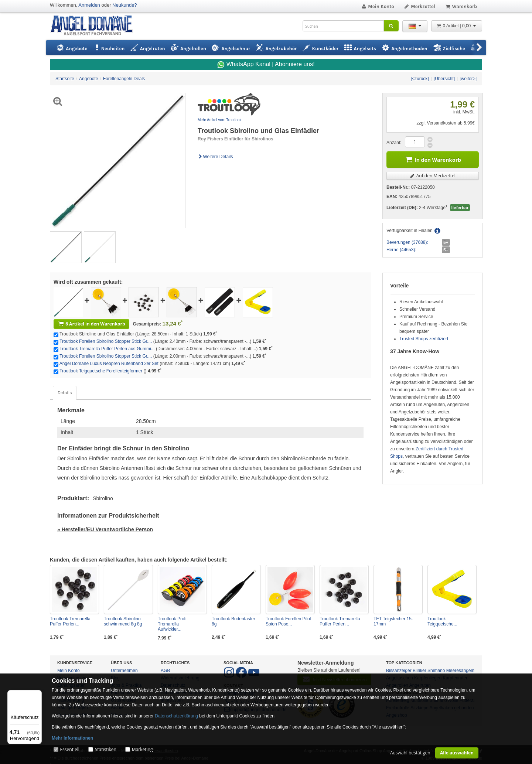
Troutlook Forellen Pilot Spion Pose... (288, 621)
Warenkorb (461, 6)
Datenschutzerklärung (176, 716)
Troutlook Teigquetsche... (442, 621)
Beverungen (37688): (407, 242)
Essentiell (69, 749)
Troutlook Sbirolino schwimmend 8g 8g (123, 621)
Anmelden (89, 5)
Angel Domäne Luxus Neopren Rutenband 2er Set (109, 364)
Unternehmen (124, 671)
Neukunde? (125, 5)
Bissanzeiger (399, 671)
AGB (165, 671)
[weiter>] (468, 79)
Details (65, 393)
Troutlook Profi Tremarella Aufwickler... (172, 624)
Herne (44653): (401, 250)
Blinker (420, 671)
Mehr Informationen (72, 738)
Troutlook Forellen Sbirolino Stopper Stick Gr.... (106, 341)
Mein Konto (378, 6)
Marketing (142, 749)
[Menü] (37, 695)
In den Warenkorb (433, 159)
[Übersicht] (444, 79)
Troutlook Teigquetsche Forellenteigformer (101, 371)
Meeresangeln (460, 671)
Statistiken (106, 749)
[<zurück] (420, 79)
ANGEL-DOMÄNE (95, 26)
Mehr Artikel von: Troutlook (219, 120)
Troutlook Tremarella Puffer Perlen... (70, 621)
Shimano (436, 671)
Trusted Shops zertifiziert (424, 339)
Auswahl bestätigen (410, 753)
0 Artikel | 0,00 (457, 26)
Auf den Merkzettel (433, 176)
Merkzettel (420, 6)
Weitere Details (215, 157)
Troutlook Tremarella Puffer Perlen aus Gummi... (107, 349)
